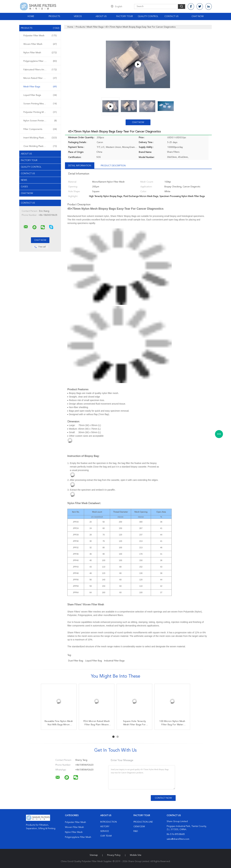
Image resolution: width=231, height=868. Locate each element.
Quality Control (148, 16)
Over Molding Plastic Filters (40, 146)
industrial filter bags (114, 661)
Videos (78, 16)
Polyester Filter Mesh (40, 36)
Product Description (113, 166)
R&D (136, 831)
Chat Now (198, 16)
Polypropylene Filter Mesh (40, 61)
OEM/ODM (139, 827)
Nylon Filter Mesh (40, 53)
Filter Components (40, 129)
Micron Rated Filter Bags (40, 78)
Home (31, 16)
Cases (24, 187)
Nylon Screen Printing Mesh (40, 121)
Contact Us (171, 16)
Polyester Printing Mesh (40, 112)
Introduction (109, 822)
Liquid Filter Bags (40, 95)
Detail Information (80, 166)
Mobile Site (136, 855)
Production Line (143, 822)
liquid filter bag (94, 661)
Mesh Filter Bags (40, 87)
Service (105, 831)
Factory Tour (125, 16)
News (24, 180)
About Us (101, 16)
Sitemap (94, 855)
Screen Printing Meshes (40, 104)
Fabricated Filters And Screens (40, 70)
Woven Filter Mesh (40, 44)
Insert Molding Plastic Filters (40, 138)
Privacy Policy (114, 855)
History (105, 827)
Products (54, 16)
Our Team (106, 836)
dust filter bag (76, 661)
